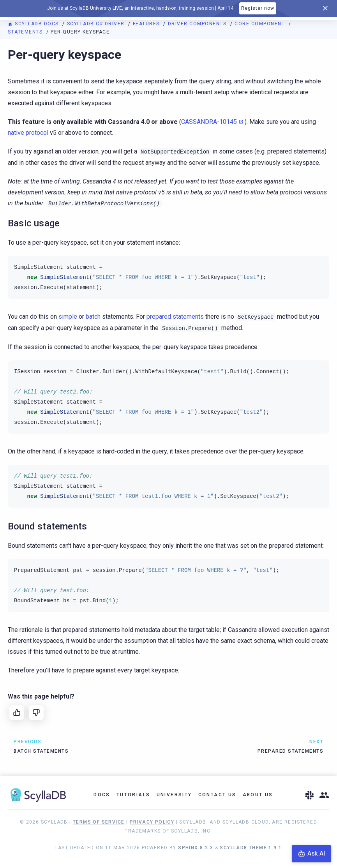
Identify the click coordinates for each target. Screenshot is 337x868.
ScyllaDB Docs (34, 24)
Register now (258, 8)
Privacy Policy (152, 822)
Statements (26, 32)
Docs (102, 795)
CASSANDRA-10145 (209, 122)
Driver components (198, 24)
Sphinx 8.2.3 (196, 848)
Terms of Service (99, 822)
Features (147, 24)
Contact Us (217, 795)
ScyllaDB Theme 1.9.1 (251, 848)
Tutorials (133, 795)
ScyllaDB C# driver (97, 24)
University (174, 795)
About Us (258, 795)
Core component (261, 24)
